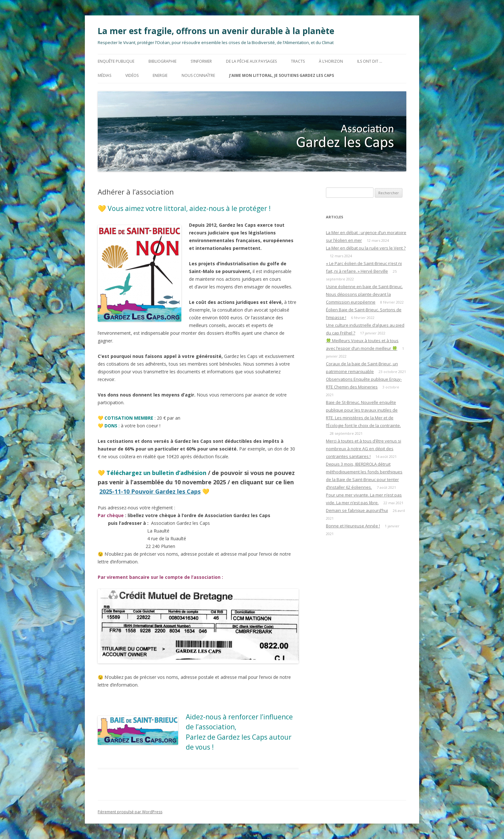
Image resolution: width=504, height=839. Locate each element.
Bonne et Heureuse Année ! (353, 526)
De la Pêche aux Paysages (251, 61)
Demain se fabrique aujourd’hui (357, 510)
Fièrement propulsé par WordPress (130, 812)
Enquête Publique (116, 61)
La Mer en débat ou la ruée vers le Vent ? (366, 248)
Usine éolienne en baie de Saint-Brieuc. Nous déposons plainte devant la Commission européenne (364, 294)
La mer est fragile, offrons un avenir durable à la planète (216, 31)
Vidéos (132, 75)
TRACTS (298, 61)
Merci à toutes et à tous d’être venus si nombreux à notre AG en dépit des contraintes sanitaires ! (364, 449)
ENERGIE (160, 75)
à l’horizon (331, 61)
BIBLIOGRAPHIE (162, 61)
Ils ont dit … (370, 61)
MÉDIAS (104, 75)
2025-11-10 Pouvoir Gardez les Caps (150, 491)
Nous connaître (198, 75)
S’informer (201, 61)
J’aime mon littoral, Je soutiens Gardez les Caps (282, 75)
